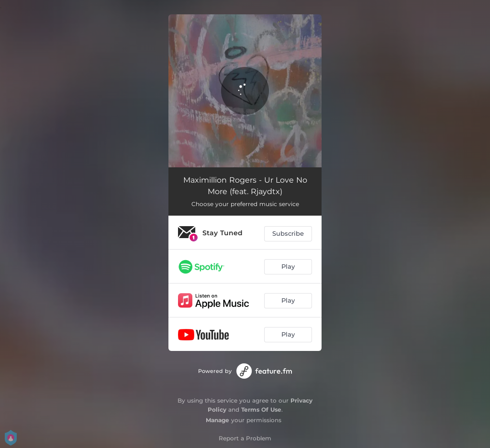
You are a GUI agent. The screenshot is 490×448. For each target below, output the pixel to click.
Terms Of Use (261, 410)
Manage (217, 420)
